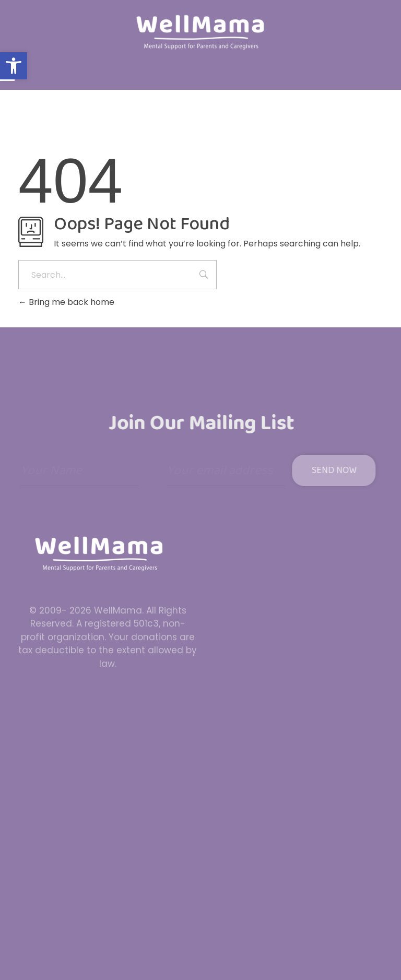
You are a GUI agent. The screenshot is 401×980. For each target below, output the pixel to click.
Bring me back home (66, 302)
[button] (14, 66)
